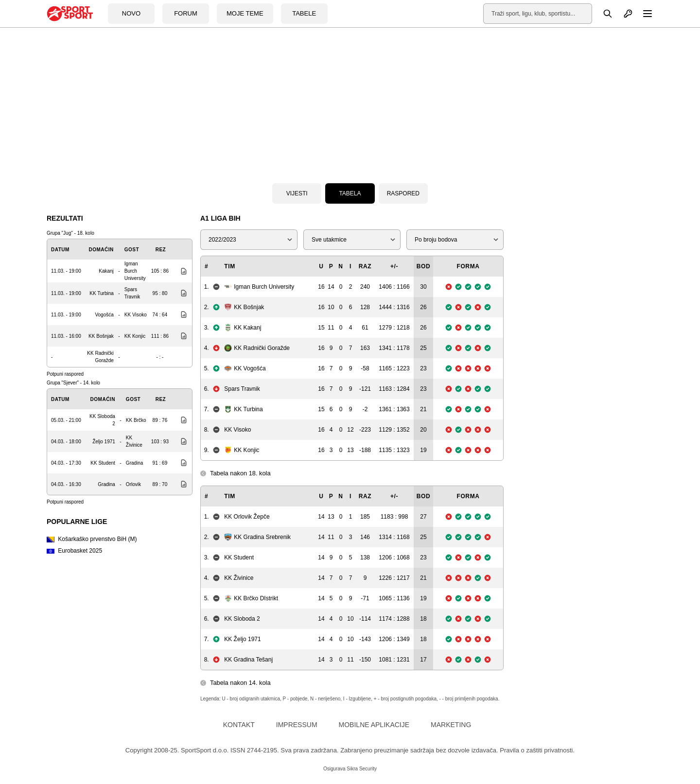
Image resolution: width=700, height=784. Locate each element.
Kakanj (106, 271)
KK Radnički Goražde (257, 348)
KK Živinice (239, 578)
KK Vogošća (245, 368)
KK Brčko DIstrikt (251, 598)
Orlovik (133, 484)
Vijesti (297, 193)
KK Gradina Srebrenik (257, 537)
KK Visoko (136, 315)
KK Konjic (135, 336)
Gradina (135, 463)
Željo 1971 (104, 442)
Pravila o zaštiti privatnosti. (537, 750)
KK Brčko (136, 420)
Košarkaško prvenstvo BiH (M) (92, 539)
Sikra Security (362, 769)
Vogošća (104, 315)
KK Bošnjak (101, 336)
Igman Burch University (135, 271)
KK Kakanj (243, 328)
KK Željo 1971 (242, 639)
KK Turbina (101, 293)
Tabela (350, 193)
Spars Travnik (242, 389)
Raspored (403, 193)
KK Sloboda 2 (242, 619)
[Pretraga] (602, 14)
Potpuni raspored (65, 374)
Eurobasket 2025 (74, 551)
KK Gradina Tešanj (248, 660)
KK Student (103, 463)
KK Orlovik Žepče (247, 517)
